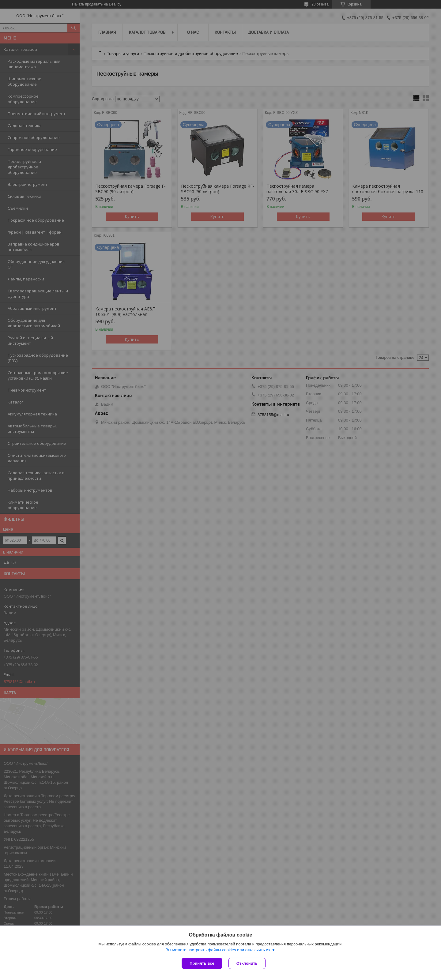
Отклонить (247, 963)
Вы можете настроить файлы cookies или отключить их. (218, 950)
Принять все (202, 963)
